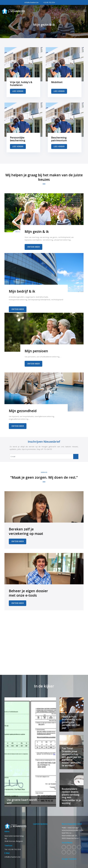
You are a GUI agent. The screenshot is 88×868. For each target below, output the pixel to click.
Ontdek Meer (34, 247)
